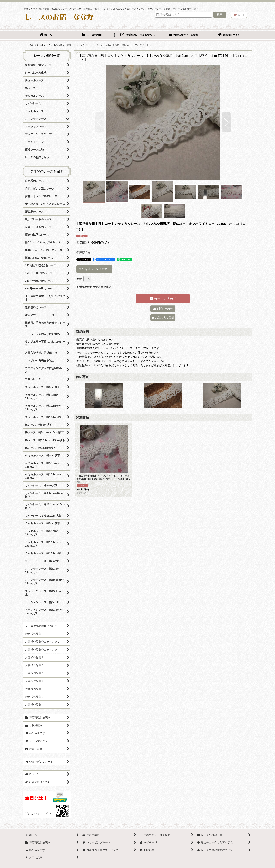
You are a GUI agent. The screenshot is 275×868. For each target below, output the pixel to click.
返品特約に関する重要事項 (94, 287)
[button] (100, 122)
